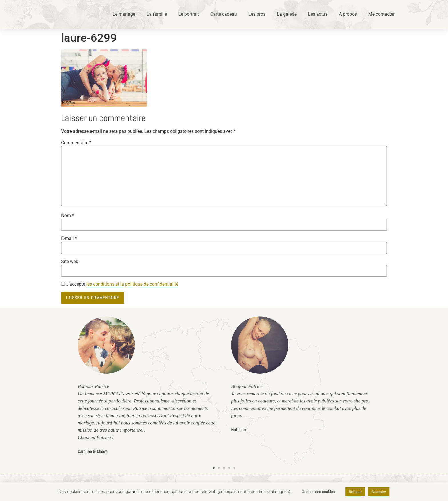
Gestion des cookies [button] (318, 492)
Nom (68, 216)
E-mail (69, 239)
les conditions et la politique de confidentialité (132, 284)
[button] (214, 468)
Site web (70, 262)
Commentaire (76, 143)
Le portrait (189, 14)
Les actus (318, 14)
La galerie (287, 14)
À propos (348, 14)
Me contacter (381, 14)
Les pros (257, 14)
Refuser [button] (355, 492)
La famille (157, 14)
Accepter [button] (379, 492)
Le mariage (124, 14)
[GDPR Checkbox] (63, 284)
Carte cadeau (224, 14)
